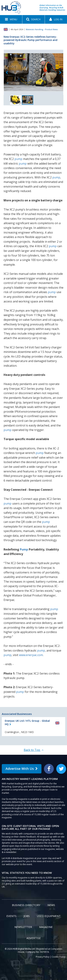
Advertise (34, 938)
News (51, 905)
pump (18, 159)
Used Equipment (49, 916)
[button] (11, 19)
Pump (24, 549)
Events (11, 916)
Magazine (46, 927)
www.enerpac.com (31, 655)
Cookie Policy (58, 957)
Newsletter (23, 927)
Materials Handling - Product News (42, 29)
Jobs (27, 916)
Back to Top (34, 750)
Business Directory (26, 905)
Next (60, 73)
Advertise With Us (22, 769)
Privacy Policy (43, 957)
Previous (7, 73)
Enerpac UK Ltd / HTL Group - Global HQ (27, 722)
